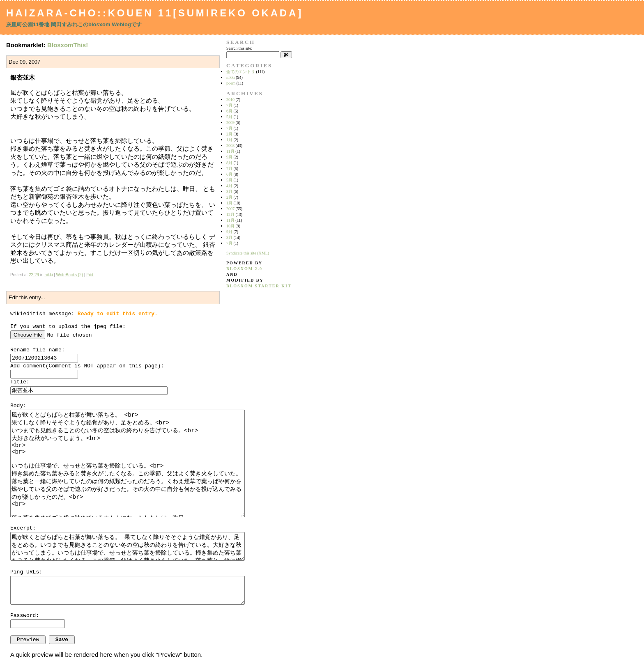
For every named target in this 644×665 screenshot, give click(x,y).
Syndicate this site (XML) (248, 253)
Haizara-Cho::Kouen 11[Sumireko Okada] (155, 13)
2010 (230, 100)
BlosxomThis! (68, 45)
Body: (18, 406)
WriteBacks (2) (70, 275)
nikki (48, 275)
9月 (229, 157)
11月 (230, 151)
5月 (229, 117)
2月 (229, 134)
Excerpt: (23, 528)
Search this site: (239, 48)
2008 (230, 146)
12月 (230, 214)
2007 (230, 209)
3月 (229, 191)
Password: (25, 616)
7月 (229, 105)
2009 (230, 123)
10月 (230, 226)
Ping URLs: (26, 572)
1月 (229, 140)
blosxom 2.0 (244, 269)
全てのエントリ (241, 72)
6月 (229, 111)
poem (231, 83)
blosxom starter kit (259, 286)
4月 (229, 186)
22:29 (34, 275)
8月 (229, 163)
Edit (90, 275)
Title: (20, 382)
